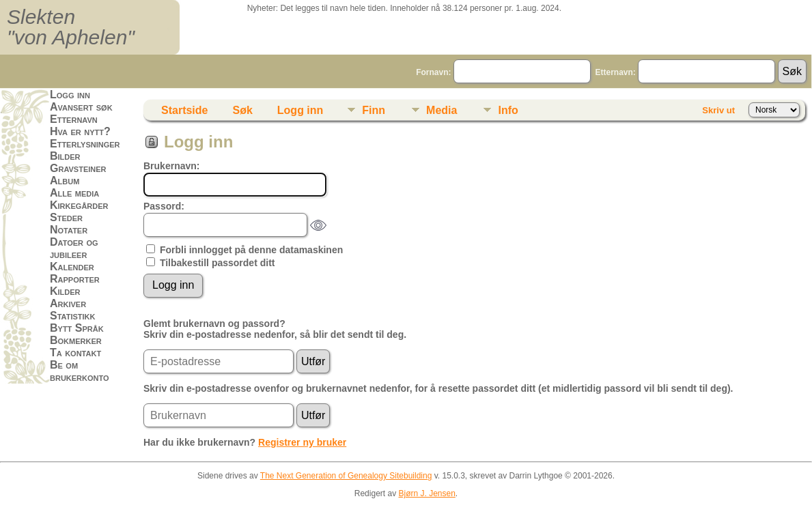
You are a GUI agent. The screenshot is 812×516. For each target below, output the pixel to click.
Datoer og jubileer (74, 248)
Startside (184, 110)
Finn (374, 110)
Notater (69, 230)
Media (442, 110)
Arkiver (68, 303)
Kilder (65, 291)
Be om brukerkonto (80, 371)
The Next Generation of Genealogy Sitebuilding (346, 476)
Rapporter (75, 279)
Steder (66, 217)
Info (508, 110)
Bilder (65, 156)
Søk (242, 110)
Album (65, 181)
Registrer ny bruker (302, 442)
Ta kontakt (75, 353)
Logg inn (70, 95)
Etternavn (74, 119)
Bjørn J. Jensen (426, 493)
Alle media (74, 193)
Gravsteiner (78, 168)
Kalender (72, 267)
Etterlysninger (85, 144)
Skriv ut (718, 110)
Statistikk (72, 316)
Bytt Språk (77, 328)
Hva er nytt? (80, 131)
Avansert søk (81, 107)
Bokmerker (76, 340)
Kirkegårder (79, 205)
